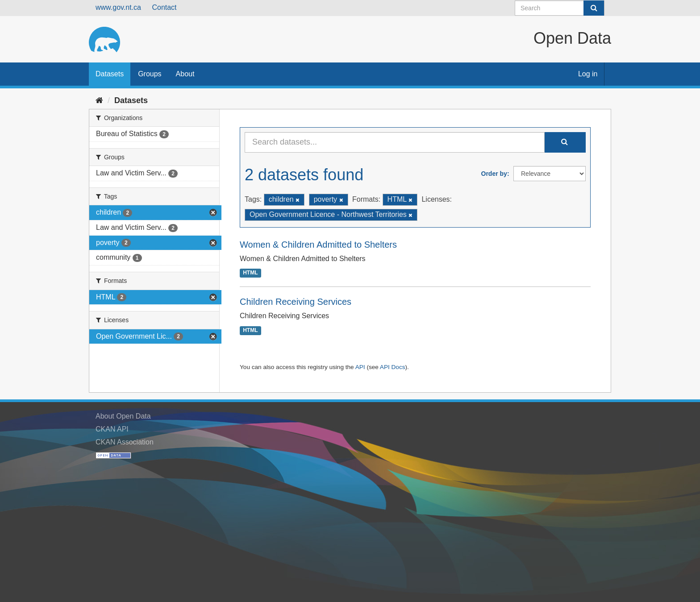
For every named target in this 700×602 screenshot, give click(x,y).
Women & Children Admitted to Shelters (318, 245)
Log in (588, 74)
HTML (250, 273)
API (360, 367)
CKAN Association (125, 442)
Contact (164, 7)
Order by (494, 174)
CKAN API (112, 429)
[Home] (99, 100)
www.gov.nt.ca (118, 7)
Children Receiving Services (296, 302)
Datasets (110, 74)
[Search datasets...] (395, 142)
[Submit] (594, 8)
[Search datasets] (560, 8)
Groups (150, 74)
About (185, 74)
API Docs (393, 367)
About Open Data (123, 416)
